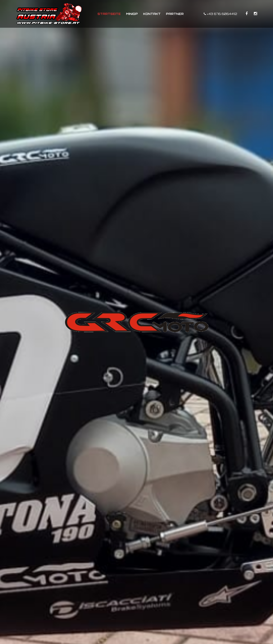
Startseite (109, 14)
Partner (175, 14)
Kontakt (152, 14)
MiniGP (132, 14)
